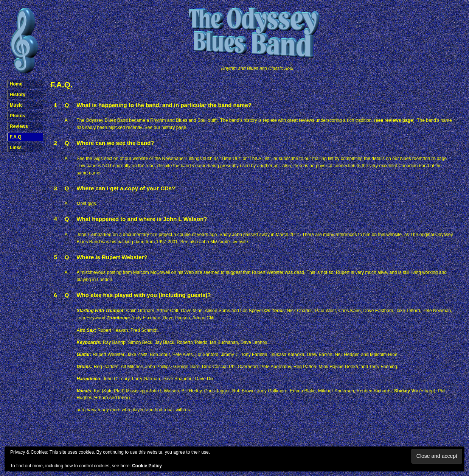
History (18, 95)
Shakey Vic (406, 391)
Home (16, 84)
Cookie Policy (147, 466)
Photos (18, 116)
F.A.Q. (16, 137)
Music (16, 105)
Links (16, 148)
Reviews (19, 126)
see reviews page (394, 120)
